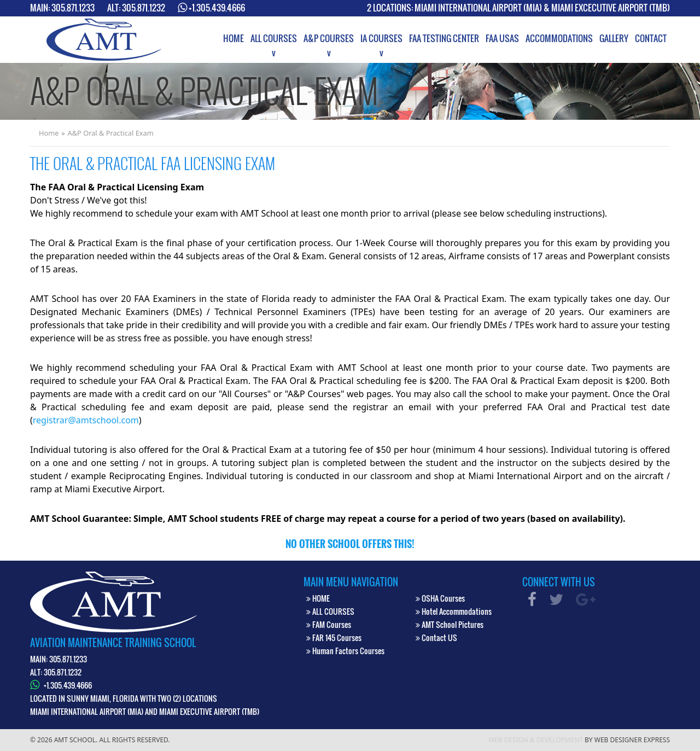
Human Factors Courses (345, 651)
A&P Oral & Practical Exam (111, 133)
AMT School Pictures (450, 624)
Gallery (614, 38)
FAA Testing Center (444, 38)
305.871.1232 (144, 8)
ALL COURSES (330, 611)
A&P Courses (329, 38)
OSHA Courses (440, 598)
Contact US (436, 638)
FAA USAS (502, 38)
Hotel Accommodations (454, 611)
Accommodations (559, 38)
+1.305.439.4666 (217, 8)
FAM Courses (329, 624)
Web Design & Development (536, 740)
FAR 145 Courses (334, 638)
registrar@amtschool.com (86, 420)
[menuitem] (234, 38)
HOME (318, 598)
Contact (651, 38)
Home (234, 38)
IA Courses (381, 38)
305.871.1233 (73, 8)
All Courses (274, 38)
